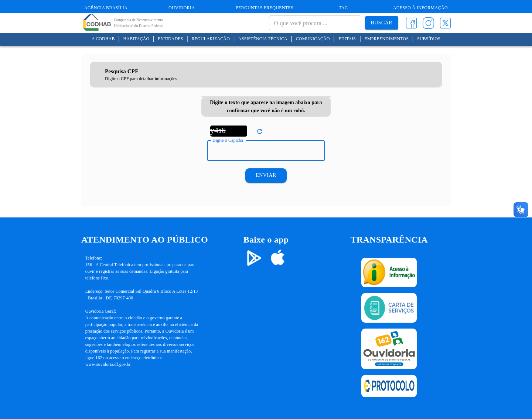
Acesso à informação (420, 8)
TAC (343, 8)
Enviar (266, 176)
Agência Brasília (106, 8)
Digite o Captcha (228, 140)
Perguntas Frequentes (265, 8)
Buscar (382, 23)
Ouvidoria (182, 8)
